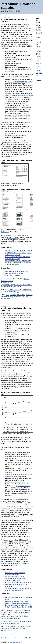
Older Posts (29, 638)
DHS (7, 295)
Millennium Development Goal (11, 563)
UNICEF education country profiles (17, 271)
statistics (17, 297)
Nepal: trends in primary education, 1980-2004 (16, 309)
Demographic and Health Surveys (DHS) (19, 605)
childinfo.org (5, 28)
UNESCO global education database (17, 603)
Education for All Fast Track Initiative (17, 601)
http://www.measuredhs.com (15, 482)
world (9, 299)
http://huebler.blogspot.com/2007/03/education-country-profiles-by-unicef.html (16, 286)
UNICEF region (14, 238)
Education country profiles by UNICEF (14, 20)
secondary (10, 297)
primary (3, 297)
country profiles (24, 34)
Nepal (7, 628)
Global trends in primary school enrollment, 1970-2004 (16, 580)
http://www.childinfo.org (23, 486)
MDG (19, 295)
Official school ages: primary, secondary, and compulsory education (19, 589)
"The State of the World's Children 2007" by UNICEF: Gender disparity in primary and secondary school (19, 253)
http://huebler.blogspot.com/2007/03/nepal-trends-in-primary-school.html (15, 617)
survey (23, 297)
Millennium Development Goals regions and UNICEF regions (18, 264)
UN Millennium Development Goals (12, 128)
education (13, 295)
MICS (23, 295)
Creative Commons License (20, 612)
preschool (29, 295)
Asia (7, 626)
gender (23, 626)
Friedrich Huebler (14, 290)
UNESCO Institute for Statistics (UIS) (20, 82)
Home (17, 638)
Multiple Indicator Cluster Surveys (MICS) (19, 607)
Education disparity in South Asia (16, 577)
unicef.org (26, 25)
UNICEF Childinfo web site (14, 273)
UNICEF (3, 299)
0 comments (11, 292)
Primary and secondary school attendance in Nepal (15, 574)
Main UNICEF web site (13, 275)
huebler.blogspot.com (39, 73)
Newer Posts (5, 638)
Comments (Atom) (16, 642)
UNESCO (29, 297)
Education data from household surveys (18, 261)
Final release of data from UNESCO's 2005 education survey (18, 258)
